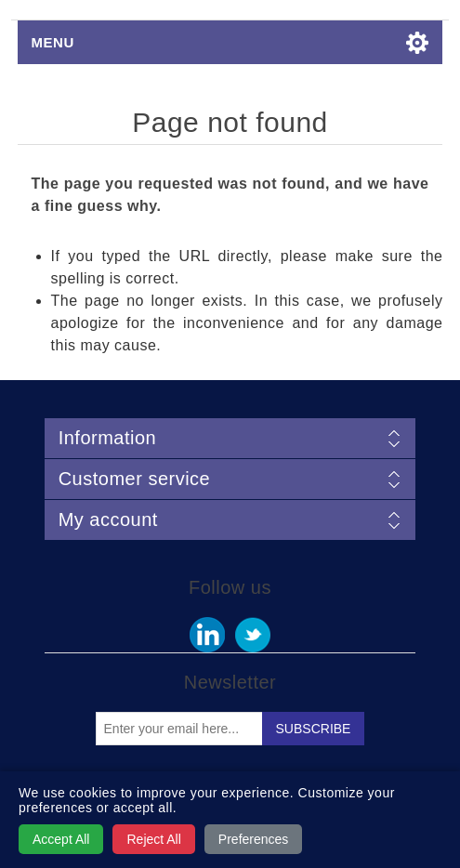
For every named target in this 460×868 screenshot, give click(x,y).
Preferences (253, 839)
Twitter (253, 635)
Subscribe (314, 729)
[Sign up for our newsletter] (179, 729)
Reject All (153, 839)
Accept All (61, 839)
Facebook (207, 635)
